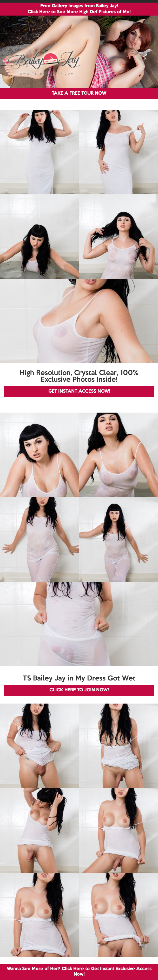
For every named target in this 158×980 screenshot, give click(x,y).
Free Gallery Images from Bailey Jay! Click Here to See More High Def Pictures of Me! (79, 9)
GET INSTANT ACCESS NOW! (79, 391)
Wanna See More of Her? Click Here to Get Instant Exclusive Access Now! (79, 972)
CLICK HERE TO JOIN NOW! (79, 690)
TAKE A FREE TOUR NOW (79, 93)
